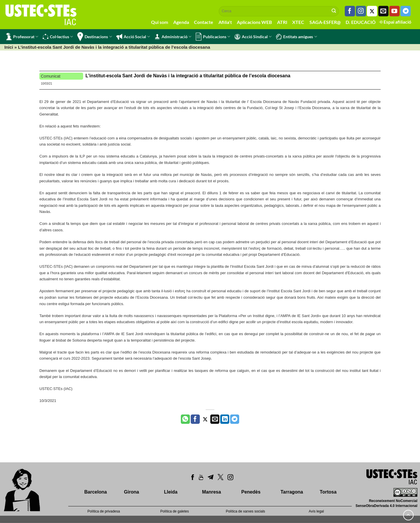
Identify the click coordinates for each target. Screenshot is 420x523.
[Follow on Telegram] (406, 11)
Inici (9, 47)
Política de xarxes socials (245, 511)
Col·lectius (58, 37)
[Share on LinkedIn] (225, 419)
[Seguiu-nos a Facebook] (350, 11)
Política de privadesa (104, 511)
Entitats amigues (296, 37)
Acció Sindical (253, 37)
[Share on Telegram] (235, 419)
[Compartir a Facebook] (195, 419)
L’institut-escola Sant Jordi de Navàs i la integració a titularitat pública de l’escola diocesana (188, 76)
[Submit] (334, 11)
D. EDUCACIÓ (361, 22)
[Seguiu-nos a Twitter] (372, 11)
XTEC (298, 22)
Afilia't (225, 22)
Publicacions (213, 37)
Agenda (181, 22)
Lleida (171, 492)
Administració (173, 37)
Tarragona (292, 492)
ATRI (282, 22)
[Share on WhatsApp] (185, 419)
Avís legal (316, 511)
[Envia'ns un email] (383, 11)
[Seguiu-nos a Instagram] (361, 11)
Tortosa (328, 492)
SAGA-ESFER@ (325, 22)
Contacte (204, 22)
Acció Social (133, 37)
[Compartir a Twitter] (205, 419)
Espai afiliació (395, 22)
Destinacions (94, 37)
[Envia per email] (215, 419)
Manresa (212, 492)
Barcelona (96, 492)
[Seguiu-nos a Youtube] (394, 11)
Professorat (22, 37)
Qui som (160, 22)
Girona (132, 492)
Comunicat (51, 76)
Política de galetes (174, 511)
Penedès (251, 492)
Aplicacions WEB (254, 22)
